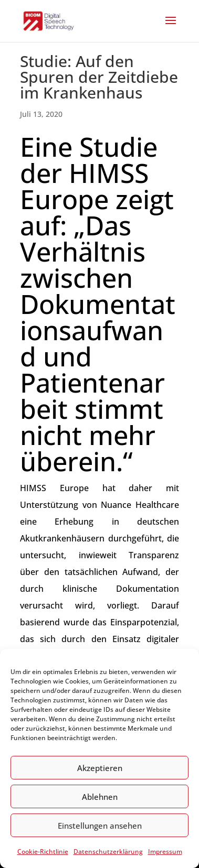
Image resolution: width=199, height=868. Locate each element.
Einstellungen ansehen (100, 826)
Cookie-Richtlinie (43, 851)
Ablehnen (100, 797)
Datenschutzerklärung (108, 851)
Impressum (165, 851)
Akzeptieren (100, 768)
